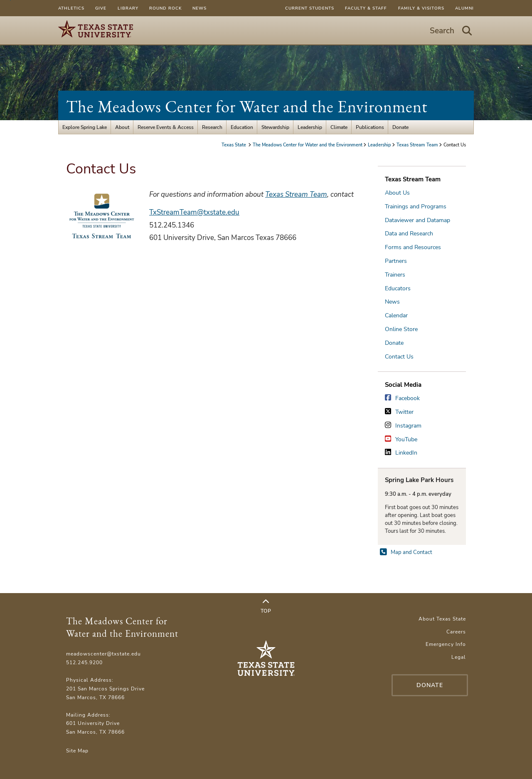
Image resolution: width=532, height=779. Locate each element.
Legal (459, 657)
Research (212, 127)
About (122, 127)
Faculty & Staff (366, 8)
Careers (456, 632)
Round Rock (165, 8)
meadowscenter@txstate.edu (103, 654)
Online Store (401, 329)
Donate (400, 127)
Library (128, 8)
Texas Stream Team (417, 145)
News (199, 8)
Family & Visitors (421, 8)
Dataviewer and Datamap (417, 220)
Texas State (234, 145)
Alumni (464, 8)
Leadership (310, 127)
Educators (398, 288)
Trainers (395, 275)
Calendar (396, 315)
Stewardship (275, 127)
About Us (397, 193)
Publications (370, 127)
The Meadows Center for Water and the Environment (247, 106)
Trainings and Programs (416, 206)
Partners (396, 261)
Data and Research (409, 234)
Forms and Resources (413, 247)
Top (266, 606)
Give (101, 8)
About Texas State (442, 619)
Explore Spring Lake (85, 127)
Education (242, 127)
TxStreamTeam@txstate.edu (194, 212)
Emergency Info (446, 644)
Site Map (77, 751)
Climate (339, 127)
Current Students (310, 8)
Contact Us (399, 357)
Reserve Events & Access (166, 127)
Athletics (71, 8)
